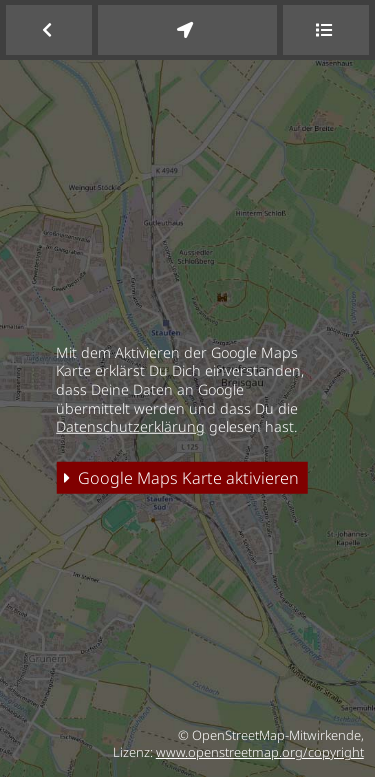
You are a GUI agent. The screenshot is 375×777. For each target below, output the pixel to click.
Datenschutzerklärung (130, 426)
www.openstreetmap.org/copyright (260, 752)
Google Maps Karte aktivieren (181, 478)
